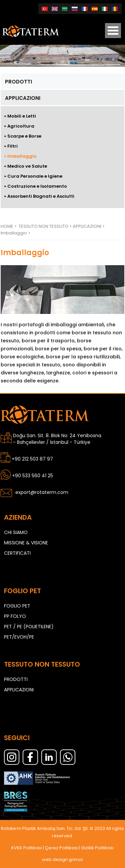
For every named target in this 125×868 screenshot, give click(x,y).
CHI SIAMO (16, 532)
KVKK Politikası (27, 848)
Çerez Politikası (61, 848)
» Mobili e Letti (20, 116)
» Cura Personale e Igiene (33, 176)
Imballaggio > (15, 233)
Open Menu (113, 31)
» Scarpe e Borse (23, 136)
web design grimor (63, 859)
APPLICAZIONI (23, 98)
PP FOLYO (15, 616)
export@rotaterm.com (42, 492)
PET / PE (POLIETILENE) (29, 627)
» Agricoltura (19, 126)
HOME (7, 226)
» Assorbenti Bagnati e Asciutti (39, 196)
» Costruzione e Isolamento (35, 186)
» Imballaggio (20, 156)
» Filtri (11, 146)
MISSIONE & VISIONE (26, 543)
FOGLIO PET (17, 606)
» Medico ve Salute (25, 166)
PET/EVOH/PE (19, 637)
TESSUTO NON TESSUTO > (46, 226)
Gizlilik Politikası (97, 848)
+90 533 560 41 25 (32, 476)
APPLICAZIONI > (89, 226)
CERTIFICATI (17, 553)
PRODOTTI (18, 82)
